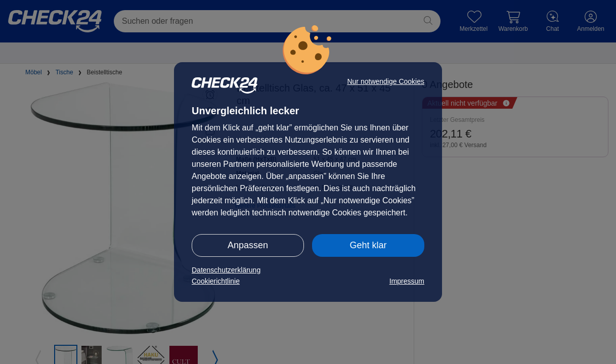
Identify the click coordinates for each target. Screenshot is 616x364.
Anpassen (248, 245)
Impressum (407, 281)
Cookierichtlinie (216, 281)
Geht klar (368, 245)
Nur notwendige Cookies (386, 81)
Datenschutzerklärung (226, 270)
